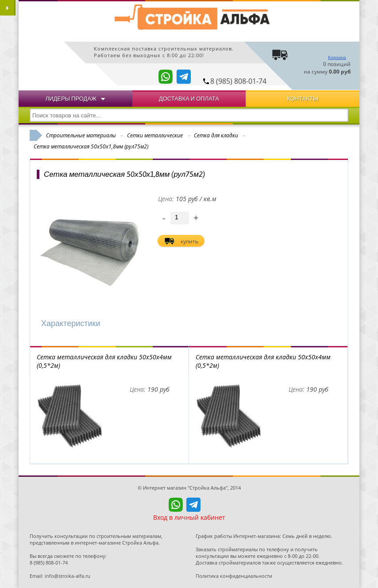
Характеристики (71, 323)
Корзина (337, 57)
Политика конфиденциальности (234, 576)
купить (189, 241)
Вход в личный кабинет (189, 517)
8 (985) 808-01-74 (238, 81)
